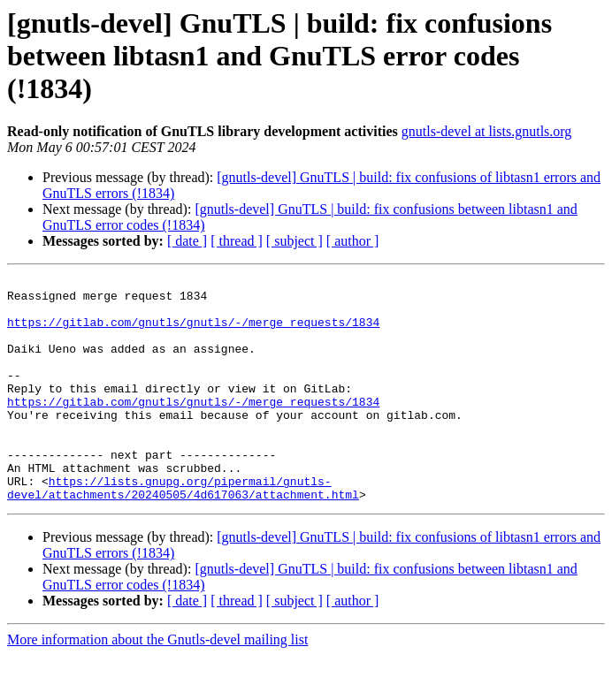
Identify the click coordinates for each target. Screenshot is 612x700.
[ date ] (187, 241)
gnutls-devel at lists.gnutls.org (487, 131)
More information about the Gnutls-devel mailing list (157, 685)
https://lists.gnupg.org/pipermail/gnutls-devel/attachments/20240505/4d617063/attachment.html (183, 531)
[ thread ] (237, 241)
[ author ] (353, 241)
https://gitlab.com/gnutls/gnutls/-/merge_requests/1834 (193, 332)
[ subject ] (295, 241)
